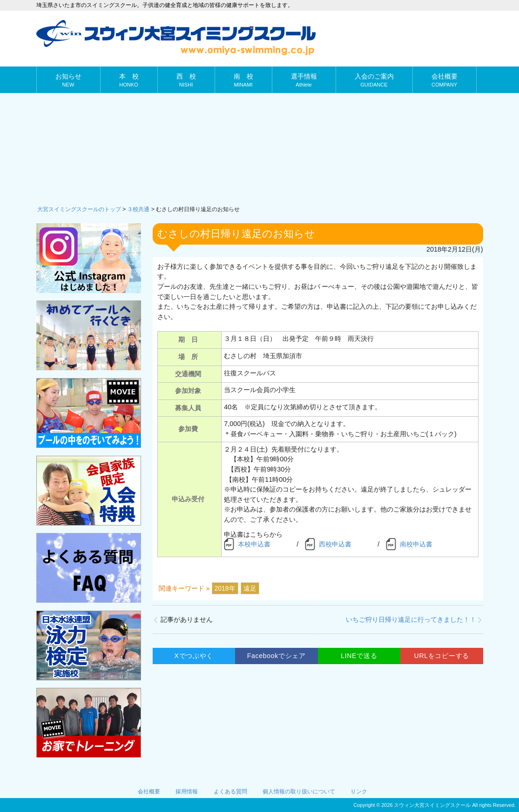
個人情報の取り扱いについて (299, 792)
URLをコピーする (442, 656)
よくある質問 (230, 792)
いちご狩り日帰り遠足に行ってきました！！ (411, 619)
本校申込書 (254, 544)
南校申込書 (416, 544)
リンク (359, 792)
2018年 (225, 588)
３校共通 (138, 209)
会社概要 (149, 792)
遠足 (250, 588)
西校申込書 (335, 544)
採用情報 (187, 792)
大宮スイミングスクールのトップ (79, 209)
